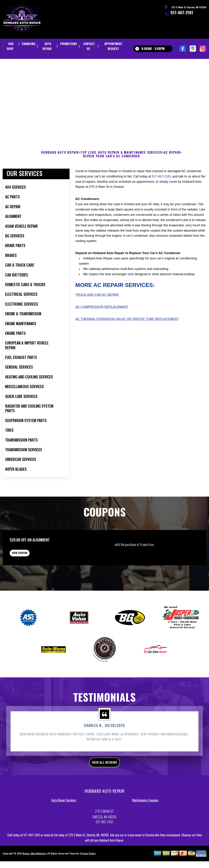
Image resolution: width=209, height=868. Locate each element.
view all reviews (104, 785)
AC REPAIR (172, 170)
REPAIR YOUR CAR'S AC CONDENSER (112, 173)
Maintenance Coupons (145, 824)
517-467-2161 (182, 12)
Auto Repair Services (64, 824)
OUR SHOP (10, 46)
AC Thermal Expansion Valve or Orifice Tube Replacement (127, 336)
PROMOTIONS (69, 44)
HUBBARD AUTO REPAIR (60, 170)
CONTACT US (89, 46)
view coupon (29, 572)
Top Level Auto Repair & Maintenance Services (121, 170)
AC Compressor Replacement (102, 324)
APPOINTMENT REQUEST (113, 46)
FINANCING (29, 44)
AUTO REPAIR (47, 46)
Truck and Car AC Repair (97, 312)
